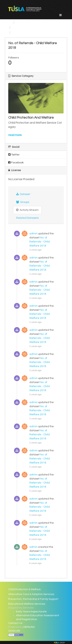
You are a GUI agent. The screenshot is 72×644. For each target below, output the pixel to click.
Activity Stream (27, 210)
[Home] (10, 23)
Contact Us (15, 623)
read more (15, 135)
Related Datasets (27, 218)
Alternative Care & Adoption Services (31, 594)
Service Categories (31, 23)
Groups (23, 202)
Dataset (23, 194)
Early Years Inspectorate (31, 612)
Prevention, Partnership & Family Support (33, 599)
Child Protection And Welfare (35, 28)
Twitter (14, 155)
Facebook (16, 162)
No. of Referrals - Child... (31, 32)
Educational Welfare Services (27, 604)
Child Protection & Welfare (24, 589)
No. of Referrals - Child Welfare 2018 (40, 242)
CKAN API (14, 631)
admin (33, 234)
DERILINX (29, 627)
